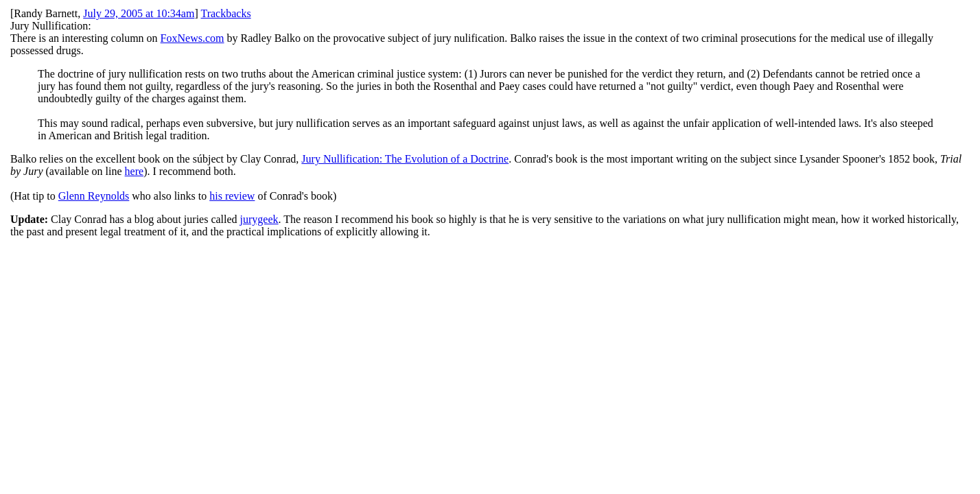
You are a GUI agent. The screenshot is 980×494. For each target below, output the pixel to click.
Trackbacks (225, 13)
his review (232, 196)
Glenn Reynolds (94, 196)
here (135, 171)
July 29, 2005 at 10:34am (139, 13)
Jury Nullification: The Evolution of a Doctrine (405, 159)
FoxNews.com (192, 38)
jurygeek (259, 219)
